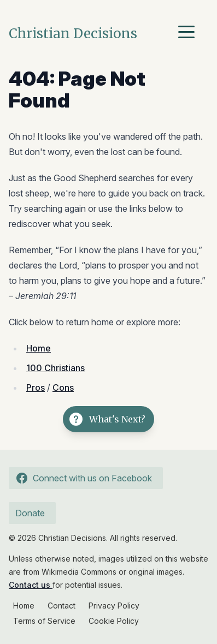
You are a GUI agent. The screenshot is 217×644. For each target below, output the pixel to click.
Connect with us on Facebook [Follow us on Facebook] (83, 478)
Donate (30, 513)
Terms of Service (44, 621)
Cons (63, 387)
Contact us (31, 585)
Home (39, 348)
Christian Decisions (73, 34)
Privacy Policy (114, 606)
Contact (61, 606)
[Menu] (189, 34)
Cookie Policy (114, 621)
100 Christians (55, 368)
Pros (36, 387)
